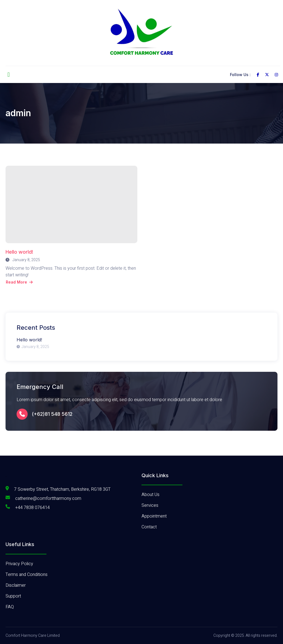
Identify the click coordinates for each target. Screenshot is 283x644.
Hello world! (19, 252)
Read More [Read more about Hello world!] (19, 282)
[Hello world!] (71, 204)
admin (18, 113)
